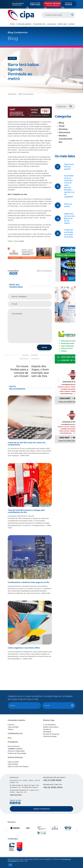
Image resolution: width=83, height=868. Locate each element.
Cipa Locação (13, 762)
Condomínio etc (39, 24)
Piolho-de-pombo (68, 205)
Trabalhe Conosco (15, 749)
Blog (61, 123)
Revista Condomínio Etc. (65, 139)
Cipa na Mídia (13, 727)
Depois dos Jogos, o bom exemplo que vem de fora (40, 371)
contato (71, 24)
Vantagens (47, 732)
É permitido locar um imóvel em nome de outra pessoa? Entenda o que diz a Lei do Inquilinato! (69, 186)
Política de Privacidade (17, 753)
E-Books (11, 725)
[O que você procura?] (56, 15)
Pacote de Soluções (51, 734)
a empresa (51, 24)
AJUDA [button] (68, 4)
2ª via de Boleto (49, 725)
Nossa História (14, 746)
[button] (10, 830)
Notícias (63, 129)
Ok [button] (10, 865)
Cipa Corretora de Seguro (18, 767)
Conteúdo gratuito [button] (24, 24)
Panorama (64, 132)
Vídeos (11, 729)
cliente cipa (62, 24)
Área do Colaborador (16, 751)
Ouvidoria (47, 729)
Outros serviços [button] (53, 4)
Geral (62, 126)
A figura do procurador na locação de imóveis (69, 233)
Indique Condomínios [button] (42, 809)
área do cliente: (18, 3)
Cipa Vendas (13, 764)
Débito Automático (51, 727)
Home (12, 24)
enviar (44, 347)
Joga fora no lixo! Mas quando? (69, 167)
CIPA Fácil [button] (35, 4)
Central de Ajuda (50, 736)
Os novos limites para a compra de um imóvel (19, 371)
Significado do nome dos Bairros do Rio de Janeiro (70, 218)
